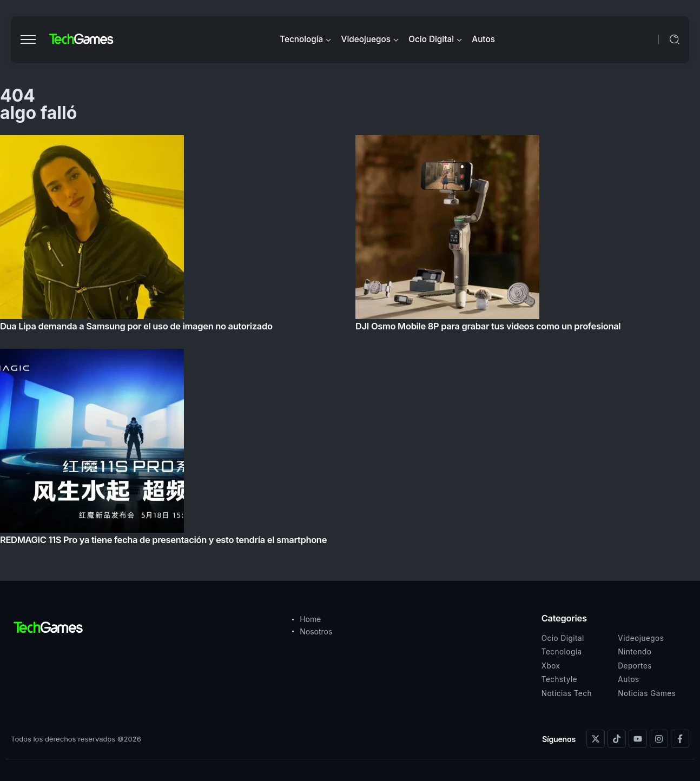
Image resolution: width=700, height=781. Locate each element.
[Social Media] (596, 739)
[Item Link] (350, 343)
